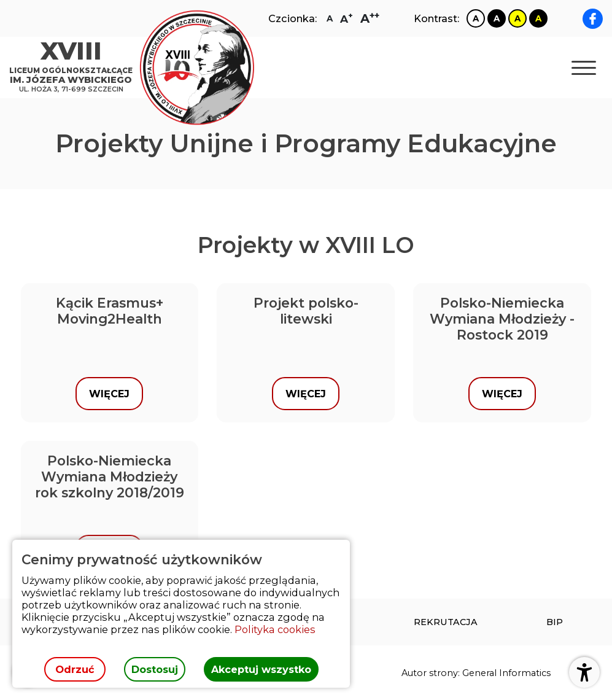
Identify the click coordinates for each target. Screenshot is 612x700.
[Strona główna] (74, 68)
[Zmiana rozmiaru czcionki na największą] (370, 18)
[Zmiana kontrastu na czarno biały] (497, 18)
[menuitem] (446, 622)
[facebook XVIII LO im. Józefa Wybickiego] (593, 19)
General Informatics (506, 673)
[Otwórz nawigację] (584, 68)
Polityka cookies (275, 629)
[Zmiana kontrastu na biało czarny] (476, 18)
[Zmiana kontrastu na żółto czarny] (517, 18)
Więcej (109, 394)
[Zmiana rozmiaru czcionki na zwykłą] (330, 18)
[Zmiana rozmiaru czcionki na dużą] (347, 19)
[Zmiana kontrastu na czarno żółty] (538, 18)
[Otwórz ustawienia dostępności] (584, 672)
